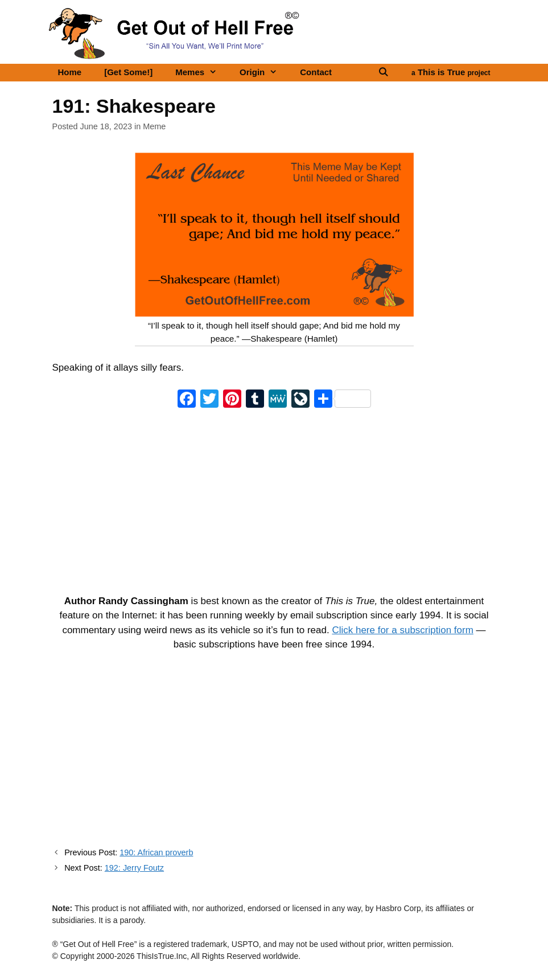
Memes (202, 72)
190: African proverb (156, 852)
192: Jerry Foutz (134, 868)
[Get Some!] (128, 72)
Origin (264, 72)
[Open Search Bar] (383, 72)
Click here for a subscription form (402, 630)
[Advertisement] (274, 499)
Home (70, 72)
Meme (154, 126)
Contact (316, 72)
